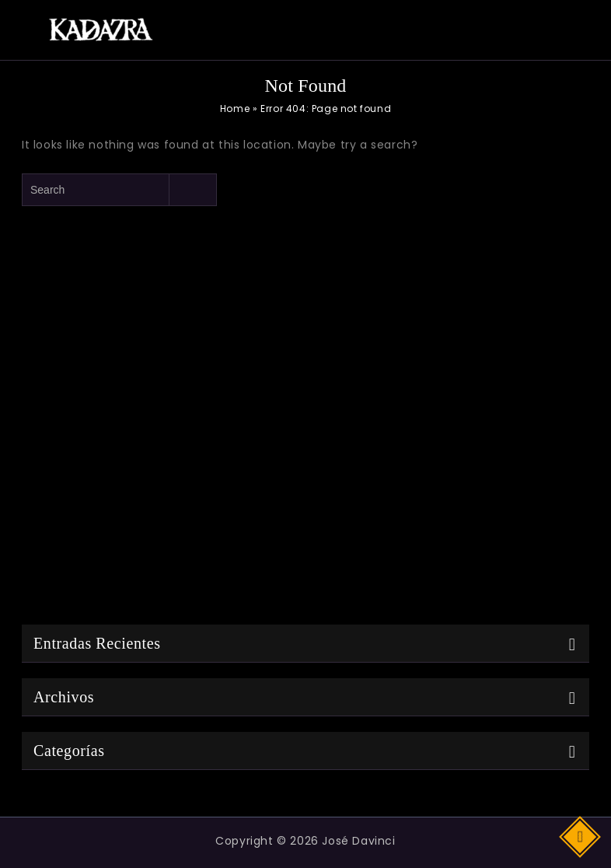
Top (581, 836)
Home (235, 108)
